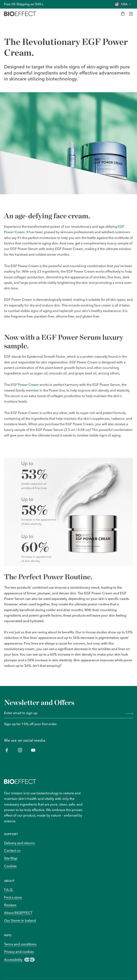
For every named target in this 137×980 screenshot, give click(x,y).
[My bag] (123, 14)
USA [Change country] (124, 4)
